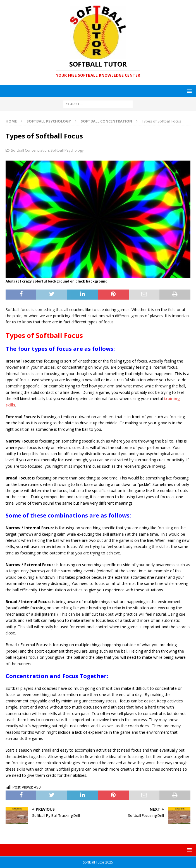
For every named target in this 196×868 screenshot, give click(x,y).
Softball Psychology (49, 121)
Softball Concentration (30, 150)
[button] (188, 91)
